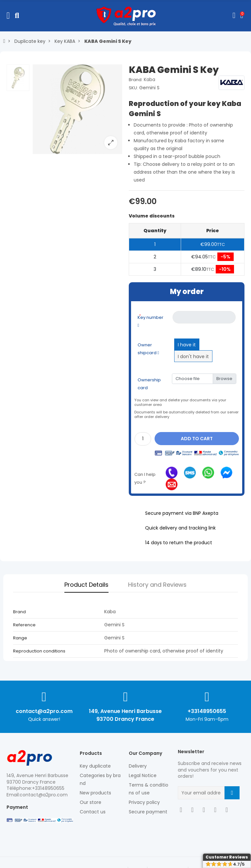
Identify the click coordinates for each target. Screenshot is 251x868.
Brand (19, 612)
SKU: (133, 88)
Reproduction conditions (39, 651)
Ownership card (149, 384)
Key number (151, 321)
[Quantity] (143, 439)
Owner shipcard (148, 349)
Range (20, 638)
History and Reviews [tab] (157, 585)
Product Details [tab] (86, 585)
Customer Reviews (227, 857)
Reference (24, 625)
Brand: (136, 80)
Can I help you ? (145, 478)
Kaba (150, 79)
